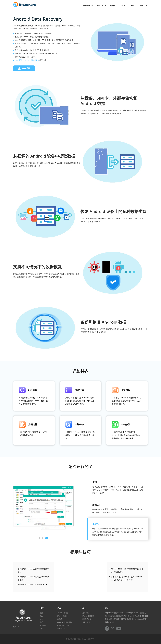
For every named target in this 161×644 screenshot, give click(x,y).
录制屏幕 (114, 619)
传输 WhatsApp (137, 619)
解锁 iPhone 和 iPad (131, 616)
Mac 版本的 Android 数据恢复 (27, 60)
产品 (59, 608)
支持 (141, 5)
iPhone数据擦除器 (64, 625)
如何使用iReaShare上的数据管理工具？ (34, 584)
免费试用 (24, 68)
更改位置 (114, 616)
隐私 (42, 616)
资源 (133, 5)
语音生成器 (127, 619)
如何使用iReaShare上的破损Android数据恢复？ (33, 578)
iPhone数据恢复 (88, 616)
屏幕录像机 (61, 628)
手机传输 (108, 619)
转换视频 (111, 622)
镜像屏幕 (120, 616)
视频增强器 (86, 622)
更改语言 (16, 627)
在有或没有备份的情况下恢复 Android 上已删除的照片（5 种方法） (126, 578)
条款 (42, 619)
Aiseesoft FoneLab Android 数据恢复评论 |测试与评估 (127, 570)
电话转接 (60, 619)
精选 (84, 608)
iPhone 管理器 (62, 616)
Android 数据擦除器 (64, 622)
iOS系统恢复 (87, 619)
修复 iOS (117, 613)
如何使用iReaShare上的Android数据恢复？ (33, 570)
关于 (42, 613)
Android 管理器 (63, 613)
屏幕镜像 (86, 613)
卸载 (42, 628)
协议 (42, 622)
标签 (107, 608)
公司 (42, 608)
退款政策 (43, 625)
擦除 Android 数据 (136, 613)
